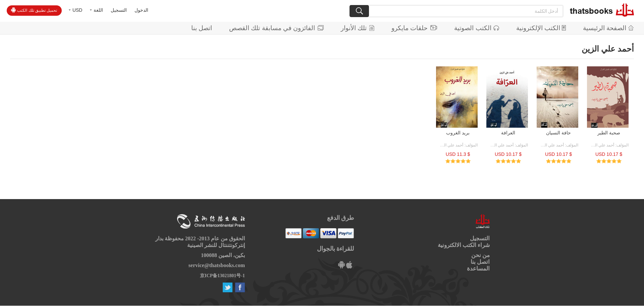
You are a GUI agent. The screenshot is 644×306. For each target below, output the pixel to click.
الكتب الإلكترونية (541, 28)
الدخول (141, 10)
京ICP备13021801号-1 (222, 276)
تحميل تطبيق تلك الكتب (34, 10)
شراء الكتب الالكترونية (464, 245)
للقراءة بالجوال (336, 249)
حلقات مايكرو (414, 28)
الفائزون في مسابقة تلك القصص (276, 28)
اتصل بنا (202, 28)
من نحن (480, 255)
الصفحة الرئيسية (608, 28)
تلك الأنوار (358, 28)
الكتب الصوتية (476, 28)
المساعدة (478, 269)
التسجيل (119, 10)
